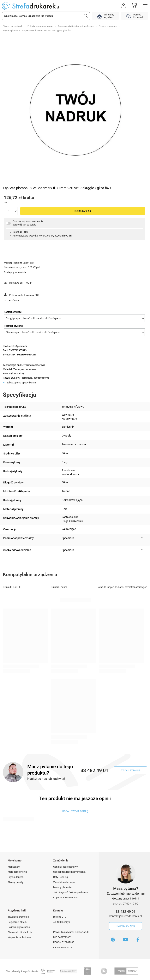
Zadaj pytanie (130, 770)
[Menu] (145, 6)
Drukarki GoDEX (12, 587)
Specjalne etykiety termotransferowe (76, 26)
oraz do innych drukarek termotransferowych (123, 587)
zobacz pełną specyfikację (21, 383)
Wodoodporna (42, 378)
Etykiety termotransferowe (40, 26)
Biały (22, 373)
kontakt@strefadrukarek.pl (126, 916)
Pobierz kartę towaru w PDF (24, 295)
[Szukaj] (86, 16)
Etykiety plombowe (108, 26)
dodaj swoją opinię (75, 811)
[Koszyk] (134, 6)
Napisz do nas (126, 926)
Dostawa (14, 283)
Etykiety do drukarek (13, 26)
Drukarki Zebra (59, 587)
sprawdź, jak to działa (24, 225)
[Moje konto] (124, 6)
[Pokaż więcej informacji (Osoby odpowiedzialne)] (142, 550)
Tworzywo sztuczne (25, 369)
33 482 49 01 (126, 912)
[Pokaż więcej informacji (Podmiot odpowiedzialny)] (142, 538)
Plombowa (27, 378)
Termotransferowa (35, 365)
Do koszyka (83, 211)
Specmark (21, 346)
